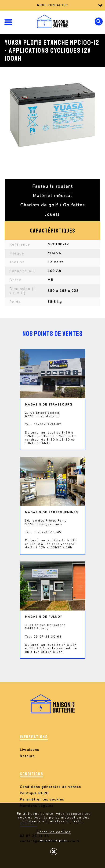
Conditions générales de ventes (51, 787)
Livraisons (30, 750)
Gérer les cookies (54, 832)
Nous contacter (53, 5)
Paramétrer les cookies (42, 799)
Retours (27, 756)
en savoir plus (54, 840)
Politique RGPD (34, 793)
